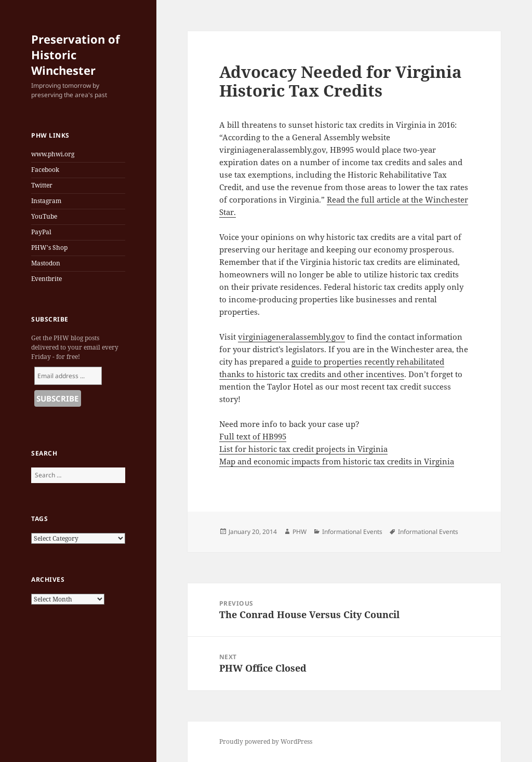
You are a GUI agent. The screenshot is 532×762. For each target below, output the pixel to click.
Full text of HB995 (253, 436)
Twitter (42, 185)
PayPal (41, 232)
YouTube (44, 216)
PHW (300, 532)
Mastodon (46, 263)
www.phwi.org (53, 154)
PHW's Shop (49, 248)
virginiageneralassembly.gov (291, 337)
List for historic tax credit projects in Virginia (303, 449)
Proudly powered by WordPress (266, 741)
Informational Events (352, 532)
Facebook (45, 170)
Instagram (46, 201)
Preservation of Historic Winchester (76, 55)
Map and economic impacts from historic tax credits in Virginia (337, 461)
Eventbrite (46, 279)
